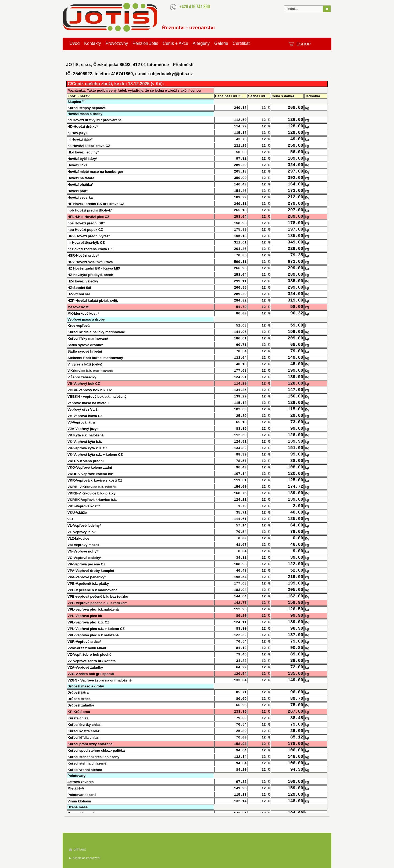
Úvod (75, 43)
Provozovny (117, 43)
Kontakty (92, 43)
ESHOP (304, 44)
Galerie (221, 43)
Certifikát (241, 43)
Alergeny (201, 43)
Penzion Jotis (145, 43)
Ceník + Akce (175, 43)
